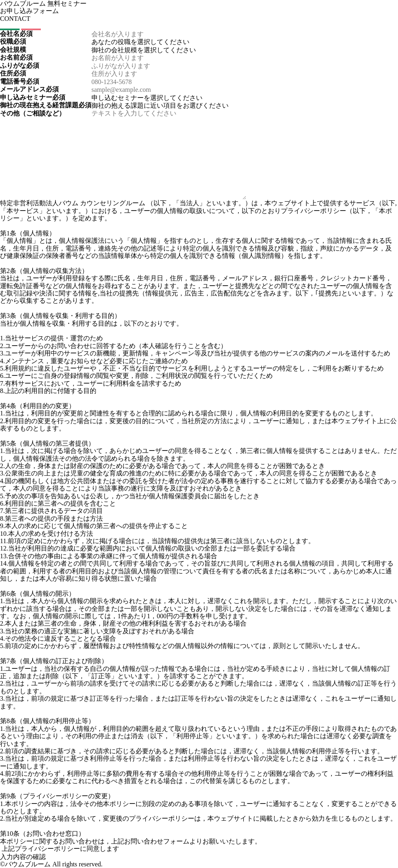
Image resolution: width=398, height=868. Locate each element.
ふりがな (20, 65)
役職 (13, 41)
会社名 (16, 34)
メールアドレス (29, 89)
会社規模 (13, 50)
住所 (13, 73)
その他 (33, 113)
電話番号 (20, 81)
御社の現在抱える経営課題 (46, 105)
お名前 (16, 57)
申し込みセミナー (33, 97)
